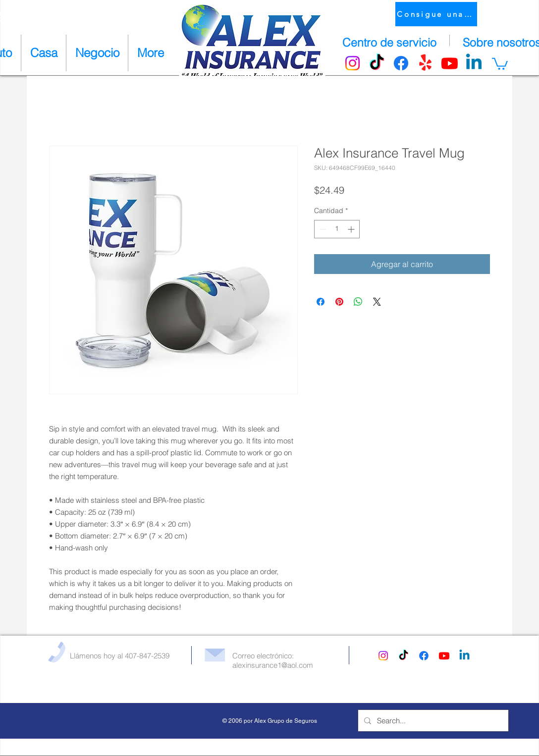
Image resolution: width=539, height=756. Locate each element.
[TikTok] (377, 63)
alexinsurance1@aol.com (273, 665)
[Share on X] (377, 302)
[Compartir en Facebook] (321, 302)
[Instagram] (352, 63)
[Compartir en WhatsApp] (358, 302)
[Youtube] (450, 63)
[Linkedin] (474, 63)
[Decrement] (322, 229)
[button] (500, 63)
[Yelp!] (425, 63)
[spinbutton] (337, 229)
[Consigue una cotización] (436, 14)
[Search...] (432, 721)
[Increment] (352, 229)
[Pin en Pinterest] (339, 302)
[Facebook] (401, 63)
